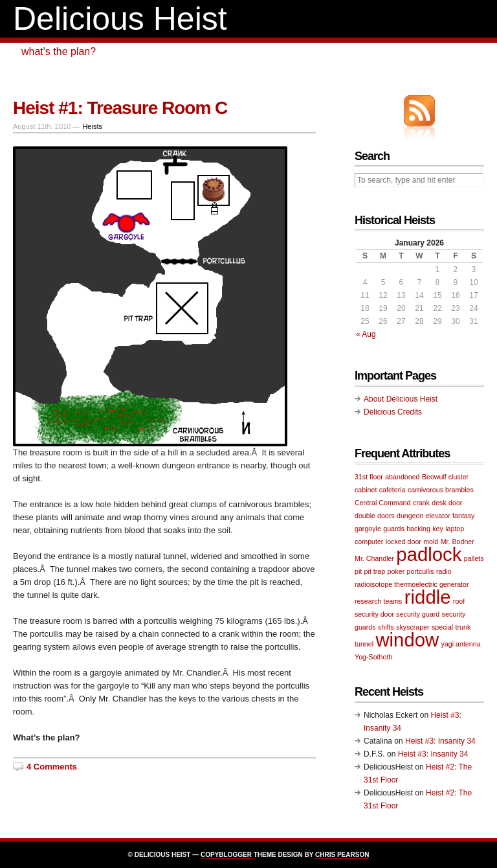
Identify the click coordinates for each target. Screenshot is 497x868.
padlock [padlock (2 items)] (429, 554)
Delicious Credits (393, 412)
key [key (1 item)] (438, 529)
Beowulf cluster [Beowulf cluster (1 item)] (445, 477)
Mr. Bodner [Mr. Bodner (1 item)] (458, 542)
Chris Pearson (342, 855)
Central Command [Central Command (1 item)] (382, 503)
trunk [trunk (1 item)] (463, 627)
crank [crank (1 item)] (421, 503)
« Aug (366, 334)
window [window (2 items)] (407, 640)
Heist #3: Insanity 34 (440, 741)
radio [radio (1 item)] (444, 571)
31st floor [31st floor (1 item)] (369, 477)
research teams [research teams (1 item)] (378, 601)
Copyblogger (226, 855)
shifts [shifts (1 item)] (386, 627)
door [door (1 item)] (455, 503)
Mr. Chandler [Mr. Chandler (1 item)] (374, 558)
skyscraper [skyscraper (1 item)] (413, 627)
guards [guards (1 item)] (394, 529)
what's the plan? (59, 51)
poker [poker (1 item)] (396, 571)
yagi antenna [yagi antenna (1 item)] (461, 644)
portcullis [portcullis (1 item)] (421, 571)
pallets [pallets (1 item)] (474, 558)
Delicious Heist (120, 19)
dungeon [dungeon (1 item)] (410, 516)
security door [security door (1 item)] (374, 614)
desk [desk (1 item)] (439, 503)
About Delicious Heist (401, 399)
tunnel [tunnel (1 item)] (364, 644)
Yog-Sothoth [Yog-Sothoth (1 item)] (373, 657)
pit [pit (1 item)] (358, 571)
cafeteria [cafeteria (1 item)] (392, 490)
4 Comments (52, 767)
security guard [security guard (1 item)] (418, 614)
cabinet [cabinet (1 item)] (366, 490)
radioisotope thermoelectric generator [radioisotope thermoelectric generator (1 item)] (412, 584)
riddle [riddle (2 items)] (428, 597)
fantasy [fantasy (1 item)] (463, 516)
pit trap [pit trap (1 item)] (375, 571)
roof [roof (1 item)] (459, 601)
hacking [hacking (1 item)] (418, 529)
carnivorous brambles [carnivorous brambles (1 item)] (441, 490)
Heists (92, 126)
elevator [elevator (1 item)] (438, 516)
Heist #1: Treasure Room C (120, 108)
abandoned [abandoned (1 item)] (402, 477)
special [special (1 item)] (442, 627)
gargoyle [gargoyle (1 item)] (368, 529)
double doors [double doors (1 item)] (375, 516)
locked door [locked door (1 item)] (403, 542)
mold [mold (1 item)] (431, 542)
